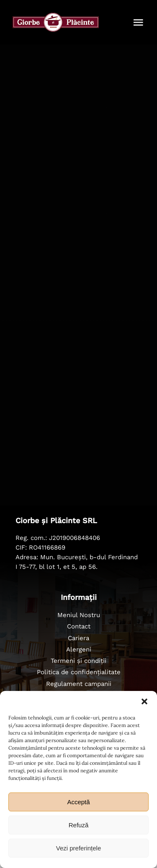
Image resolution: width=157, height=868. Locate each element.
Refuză (79, 825)
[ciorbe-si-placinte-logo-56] (56, 16)
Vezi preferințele (79, 848)
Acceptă (78, 802)
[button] (144, 701)
